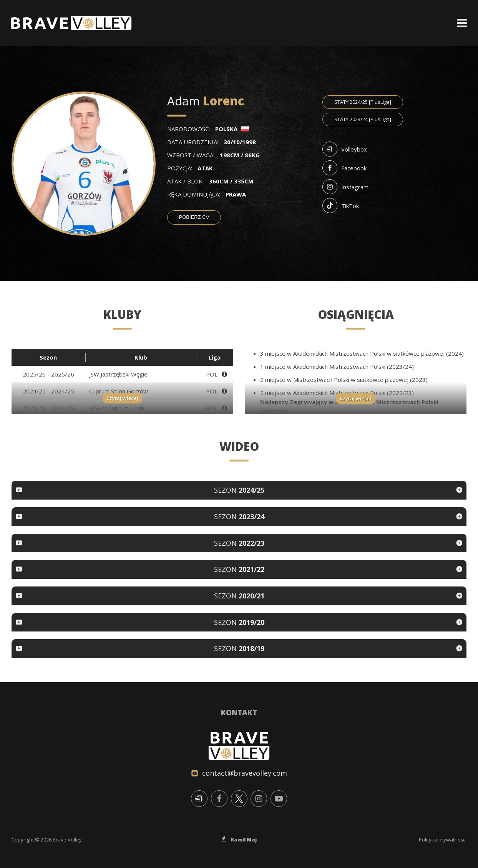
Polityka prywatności (443, 840)
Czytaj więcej (122, 398)
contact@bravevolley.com (245, 773)
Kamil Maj (244, 840)
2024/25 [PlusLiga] (363, 102)
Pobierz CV (194, 217)
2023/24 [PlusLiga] (363, 119)
